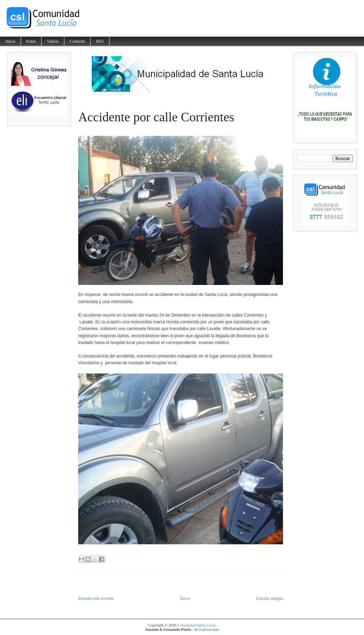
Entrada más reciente (96, 598)
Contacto (77, 41)
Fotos (31, 41)
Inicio (10, 41)
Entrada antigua (269, 598)
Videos (53, 41)
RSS (100, 41)
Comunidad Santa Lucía (196, 625)
